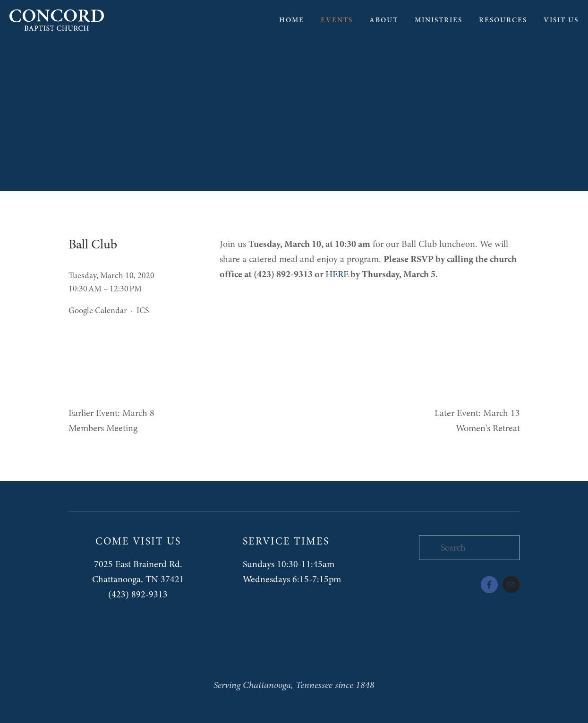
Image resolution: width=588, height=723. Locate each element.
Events (337, 20)
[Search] (469, 548)
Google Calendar (98, 310)
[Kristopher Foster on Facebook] (489, 585)
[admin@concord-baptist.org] (511, 585)
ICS (143, 310)
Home (292, 20)
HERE (337, 274)
